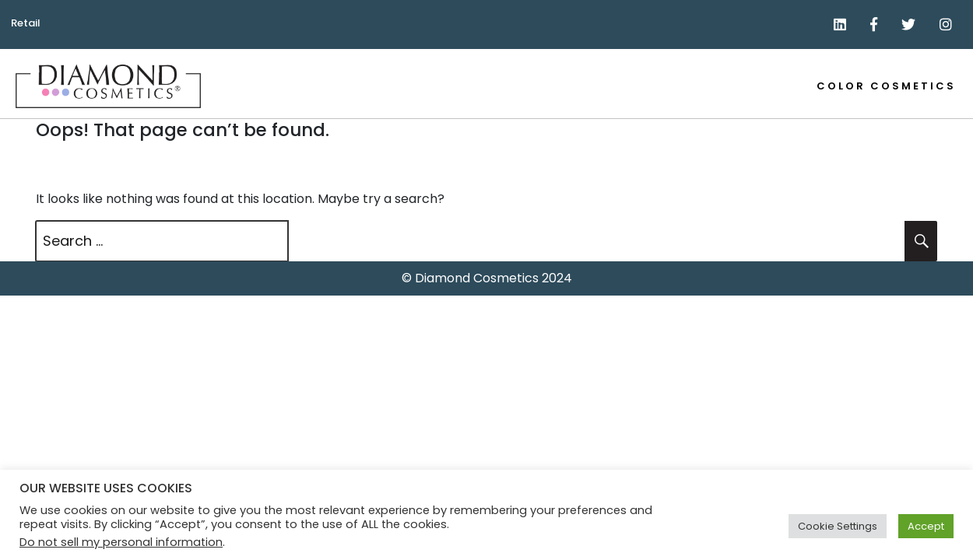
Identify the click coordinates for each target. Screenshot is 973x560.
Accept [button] (926, 526)
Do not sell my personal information (121, 542)
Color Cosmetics (886, 86)
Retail (26, 23)
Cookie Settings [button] (838, 526)
